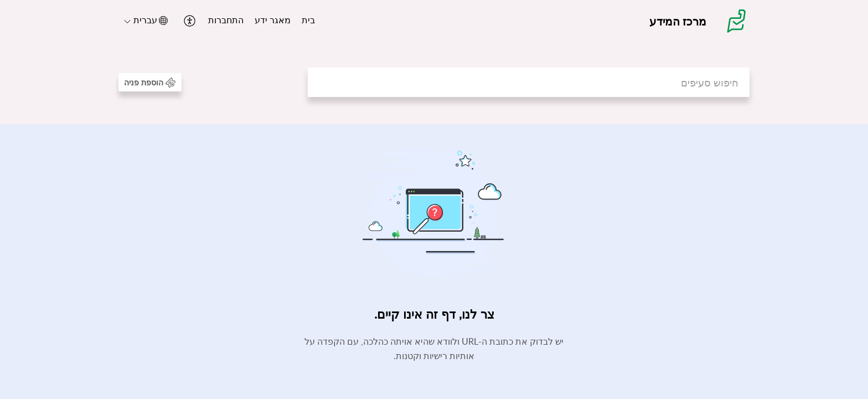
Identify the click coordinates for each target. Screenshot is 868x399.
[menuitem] (308, 21)
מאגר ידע (273, 20)
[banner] (434, 62)
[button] (188, 21)
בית (308, 20)
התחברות (226, 20)
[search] (529, 82)
